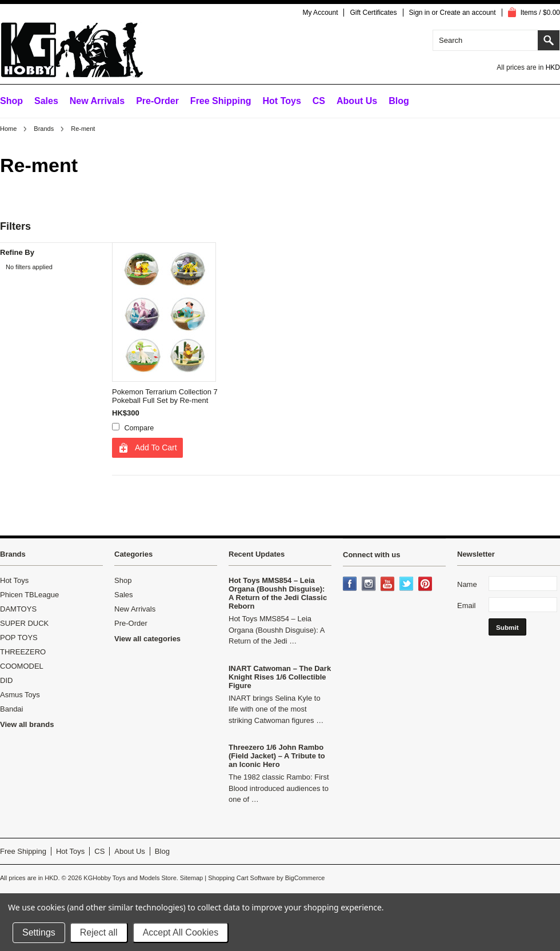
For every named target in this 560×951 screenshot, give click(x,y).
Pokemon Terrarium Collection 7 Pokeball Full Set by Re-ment (165, 396)
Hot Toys (14, 580)
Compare (139, 428)
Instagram (370, 585)
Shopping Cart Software (241, 878)
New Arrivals (97, 101)
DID (6, 680)
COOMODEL (22, 666)
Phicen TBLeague (29, 595)
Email (467, 606)
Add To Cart (156, 447)
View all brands (27, 724)
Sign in (420, 13)
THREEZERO (23, 652)
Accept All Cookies (181, 932)
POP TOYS (19, 638)
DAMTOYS (18, 609)
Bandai (11, 709)
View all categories (147, 639)
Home (8, 129)
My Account (320, 13)
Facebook (351, 585)
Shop (11, 101)
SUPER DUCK (24, 623)
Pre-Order (157, 101)
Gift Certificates (373, 13)
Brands (44, 129)
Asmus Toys (20, 695)
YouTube (389, 585)
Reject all (99, 932)
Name (467, 584)
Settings (39, 932)
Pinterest (426, 585)
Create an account (468, 13)
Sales (46, 101)
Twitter (407, 585)
